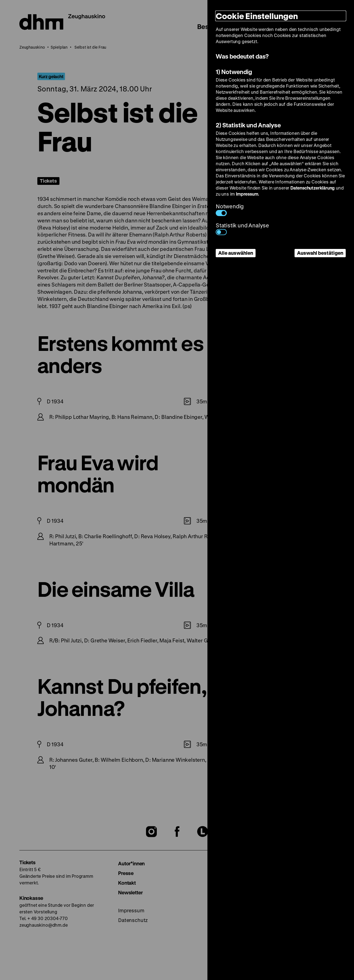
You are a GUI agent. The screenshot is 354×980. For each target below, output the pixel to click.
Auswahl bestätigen (320, 253)
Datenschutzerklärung (313, 188)
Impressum (247, 194)
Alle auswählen (236, 253)
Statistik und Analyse (242, 228)
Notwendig (230, 209)
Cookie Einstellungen (257, 16)
